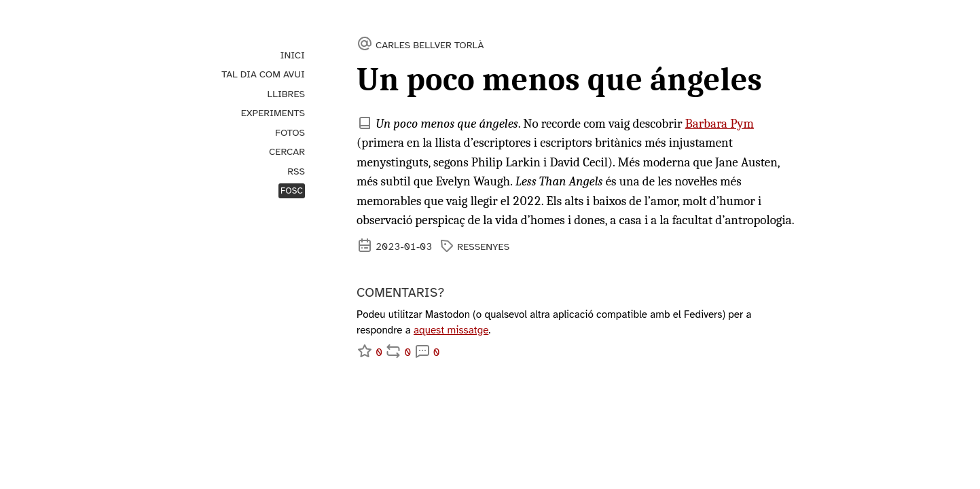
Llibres (286, 94)
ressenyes (483, 247)
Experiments (273, 113)
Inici (293, 55)
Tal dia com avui (263, 74)
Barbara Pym (720, 124)
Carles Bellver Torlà (430, 45)
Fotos (290, 132)
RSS (296, 171)
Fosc (292, 191)
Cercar (287, 151)
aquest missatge (451, 330)
